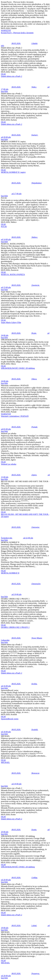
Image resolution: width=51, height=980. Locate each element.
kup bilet (4, 91)
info (3, 46)
